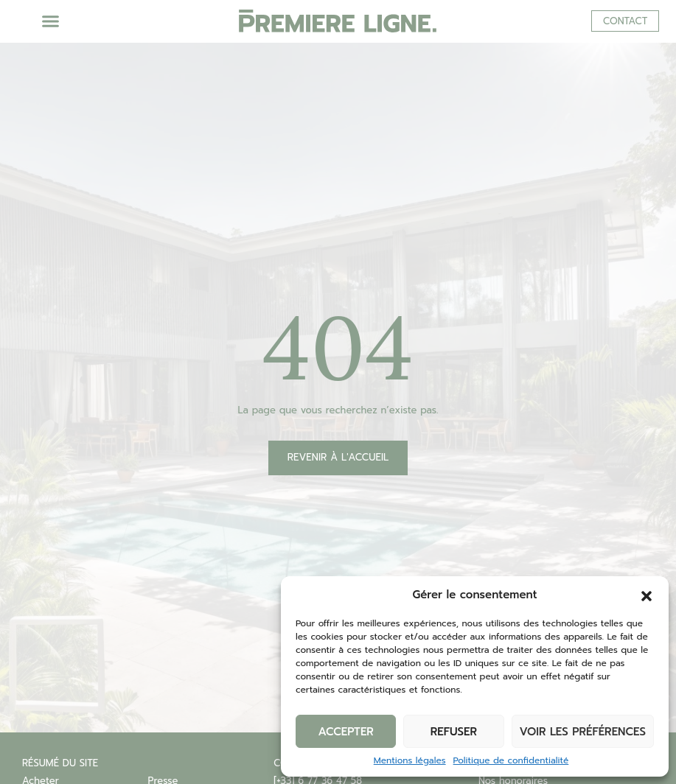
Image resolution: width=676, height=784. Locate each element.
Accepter (345, 732)
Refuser (454, 732)
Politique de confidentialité (511, 760)
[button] (647, 595)
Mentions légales (410, 760)
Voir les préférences (583, 732)
